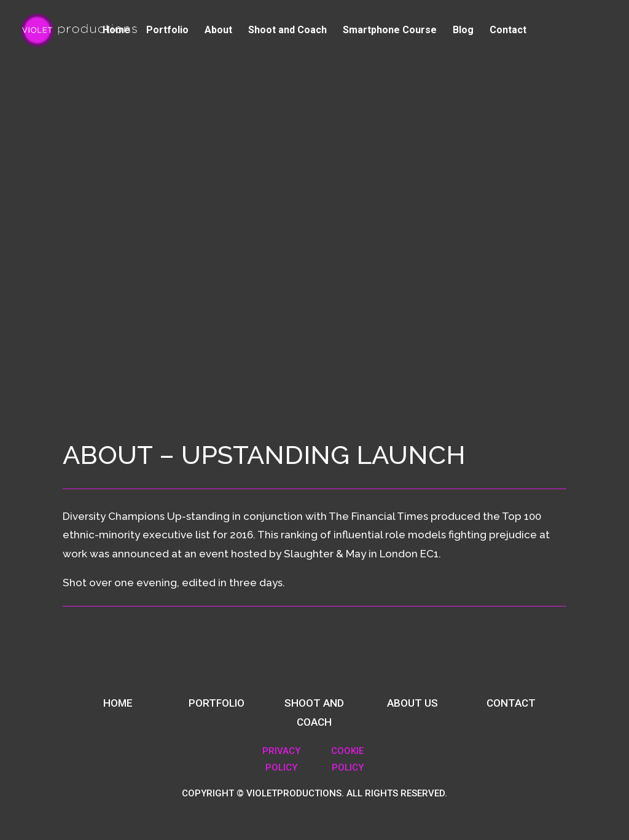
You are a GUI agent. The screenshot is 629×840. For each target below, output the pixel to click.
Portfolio (167, 31)
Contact (508, 31)
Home (116, 31)
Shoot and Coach (287, 31)
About (218, 31)
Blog (463, 31)
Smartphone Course (390, 31)
